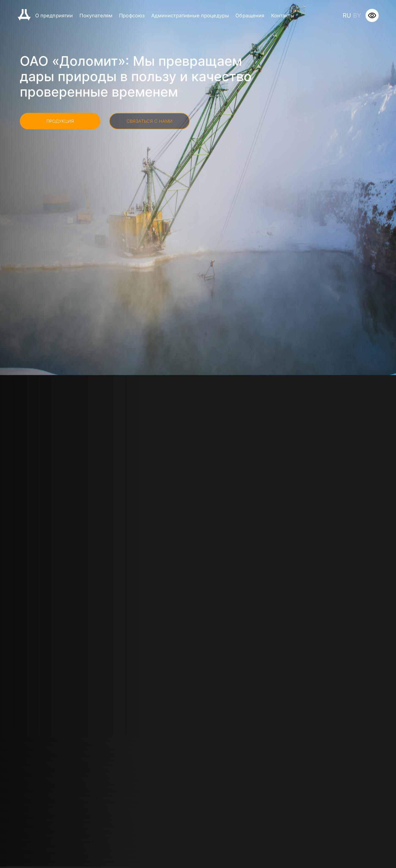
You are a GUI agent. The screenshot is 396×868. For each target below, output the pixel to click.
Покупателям (96, 16)
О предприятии (54, 16)
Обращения (250, 16)
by (357, 15)
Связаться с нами (149, 121)
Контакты (283, 16)
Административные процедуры (190, 16)
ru (347, 15)
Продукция (60, 121)
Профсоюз (132, 16)
